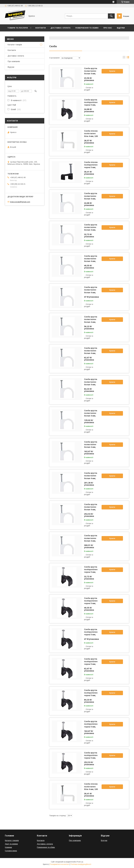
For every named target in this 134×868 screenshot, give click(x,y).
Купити (112, 71)
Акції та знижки (11, 844)
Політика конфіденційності (81, 864)
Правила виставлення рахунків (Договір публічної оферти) (39, 35)
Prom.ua (80, 862)
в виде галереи (124, 58)
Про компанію (14, 61)
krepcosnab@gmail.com (20, 202)
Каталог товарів (15, 45)
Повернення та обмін (87, 28)
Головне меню (11, 851)
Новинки (8, 847)
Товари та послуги (18, 28)
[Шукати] (111, 16)
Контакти (41, 28)
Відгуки (121, 28)
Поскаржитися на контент (59, 864)
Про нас (108, 28)
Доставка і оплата (61, 28)
